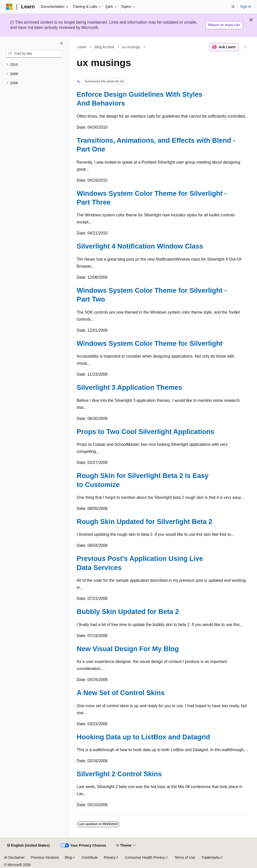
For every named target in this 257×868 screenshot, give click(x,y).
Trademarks (211, 857)
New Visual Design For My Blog (128, 649)
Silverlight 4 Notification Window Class (140, 246)
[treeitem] (34, 65)
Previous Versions (45, 857)
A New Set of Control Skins (121, 693)
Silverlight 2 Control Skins (119, 774)
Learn (82, 47)
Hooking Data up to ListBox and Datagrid (143, 737)
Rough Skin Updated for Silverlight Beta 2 (145, 522)
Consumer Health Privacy (145, 857)
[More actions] (245, 47)
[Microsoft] (9, 7)
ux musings (131, 47)
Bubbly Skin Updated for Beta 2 (128, 612)
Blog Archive (104, 47)
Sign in (246, 7)
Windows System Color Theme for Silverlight (150, 343)
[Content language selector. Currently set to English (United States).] (28, 846)
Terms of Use (185, 857)
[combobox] (34, 54)
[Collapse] (61, 43)
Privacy (110, 857)
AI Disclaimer (14, 857)
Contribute (90, 857)
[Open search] (233, 7)
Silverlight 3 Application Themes (130, 387)
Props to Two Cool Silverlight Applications (146, 432)
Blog (69, 857)
